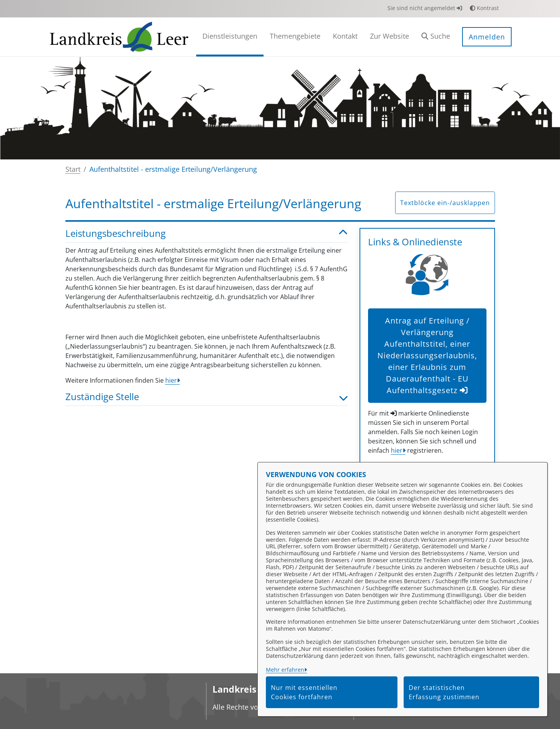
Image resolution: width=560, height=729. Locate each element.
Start (73, 169)
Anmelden (487, 37)
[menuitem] (230, 37)
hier (171, 380)
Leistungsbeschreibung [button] (207, 234)
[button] (436, 37)
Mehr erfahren (285, 670)
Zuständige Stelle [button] (207, 397)
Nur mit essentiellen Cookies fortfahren (304, 692)
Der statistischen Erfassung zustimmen (444, 692)
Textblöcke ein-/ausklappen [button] (445, 203)
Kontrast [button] (484, 8)
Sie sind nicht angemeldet (425, 8)
